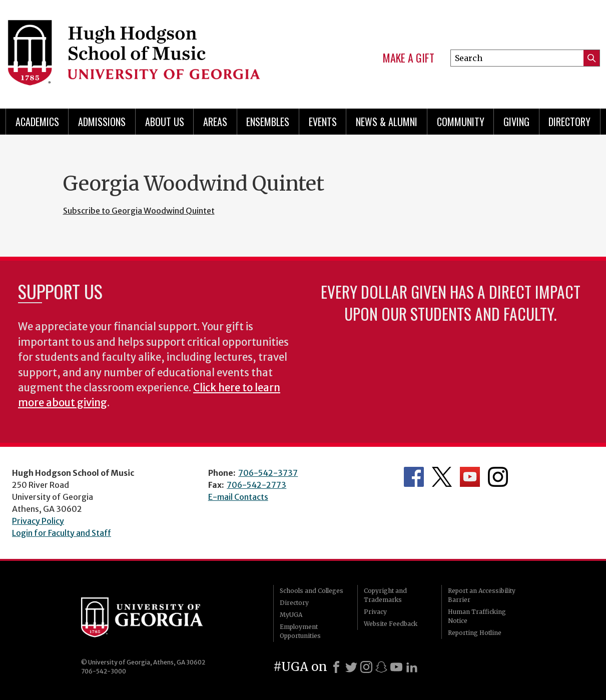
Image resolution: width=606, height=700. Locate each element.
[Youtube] (396, 667)
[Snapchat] (381, 667)
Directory (569, 122)
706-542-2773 (256, 485)
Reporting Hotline (475, 633)
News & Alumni (387, 122)
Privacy (375, 612)
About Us (165, 122)
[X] (351, 667)
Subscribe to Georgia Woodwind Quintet (139, 211)
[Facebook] (336, 667)
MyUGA (291, 615)
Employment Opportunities (300, 631)
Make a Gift (409, 58)
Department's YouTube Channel (470, 477)
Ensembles (268, 122)
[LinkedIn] (412, 667)
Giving (516, 122)
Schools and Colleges (312, 591)
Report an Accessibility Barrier (482, 595)
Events (323, 122)
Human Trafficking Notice (477, 616)
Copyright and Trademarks (385, 595)
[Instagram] (366, 667)
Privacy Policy (38, 521)
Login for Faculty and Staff (62, 533)
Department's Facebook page (414, 477)
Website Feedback (391, 624)
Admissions (102, 122)
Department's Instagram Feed (498, 477)
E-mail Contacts (238, 497)
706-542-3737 (268, 473)
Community (461, 122)
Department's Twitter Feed (442, 477)
